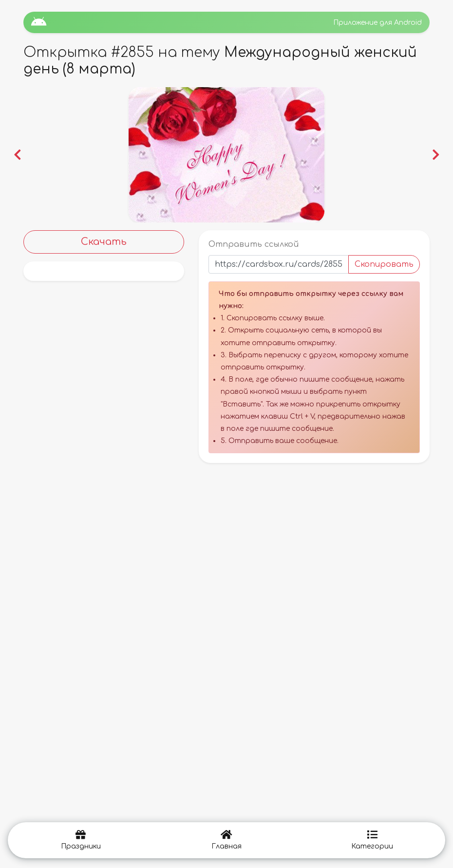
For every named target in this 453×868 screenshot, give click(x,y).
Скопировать (384, 264)
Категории (372, 840)
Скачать (104, 242)
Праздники (81, 840)
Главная (226, 840)
